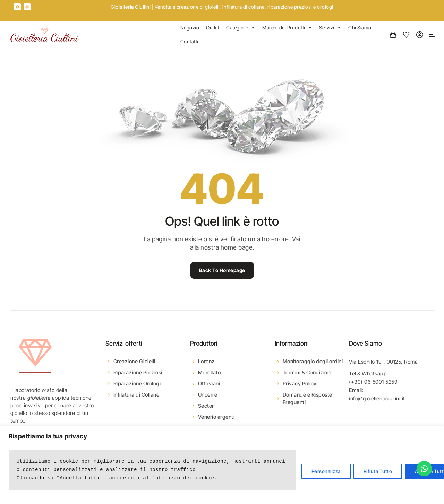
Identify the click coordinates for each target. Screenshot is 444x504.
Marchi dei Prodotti (287, 28)
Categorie (241, 28)
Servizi (330, 28)
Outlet (213, 28)
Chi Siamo (360, 28)
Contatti (189, 41)
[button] (432, 35)
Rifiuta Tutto (378, 471)
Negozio (190, 28)
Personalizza (326, 471)
